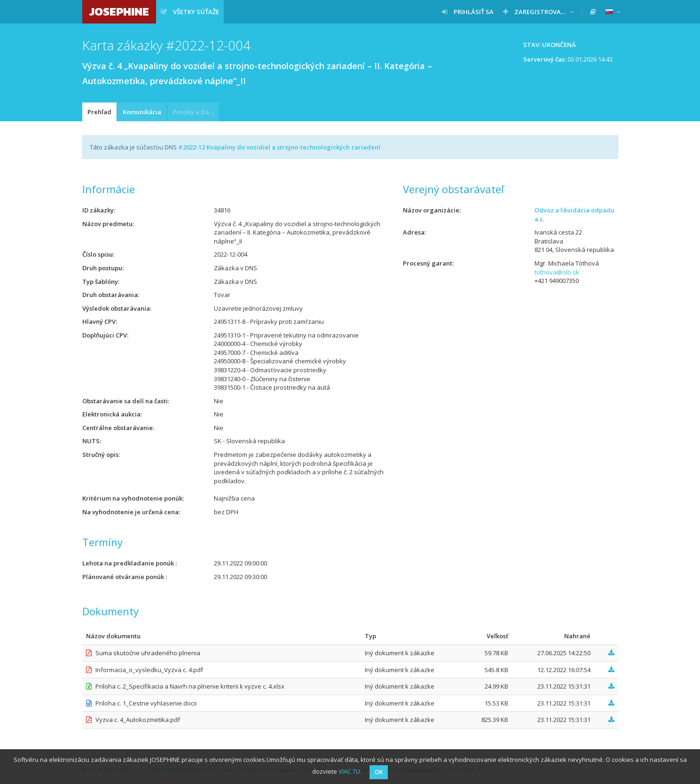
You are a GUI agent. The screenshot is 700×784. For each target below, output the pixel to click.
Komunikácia (142, 112)
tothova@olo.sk (557, 272)
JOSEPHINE (119, 12)
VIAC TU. (350, 771)
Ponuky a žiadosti (196, 112)
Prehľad (99, 112)
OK (379, 772)
